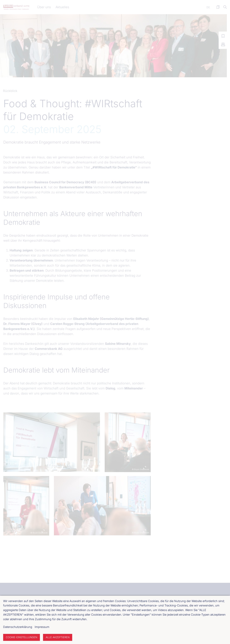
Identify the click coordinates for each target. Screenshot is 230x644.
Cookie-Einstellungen (22, 637)
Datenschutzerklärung (18, 627)
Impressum (42, 627)
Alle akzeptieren (58, 637)
